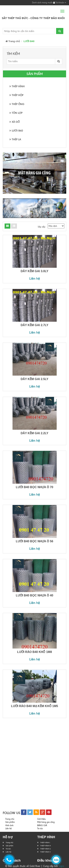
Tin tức (40, 828)
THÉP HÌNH (17, 86)
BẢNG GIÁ (42, 825)
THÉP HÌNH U (46, 849)
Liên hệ (35, 278)
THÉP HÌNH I (45, 843)
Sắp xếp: (42, 227)
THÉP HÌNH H (46, 846)
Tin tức (8, 849)
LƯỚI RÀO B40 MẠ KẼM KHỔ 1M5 (34, 706)
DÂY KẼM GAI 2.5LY (34, 379)
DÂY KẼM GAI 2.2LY (34, 433)
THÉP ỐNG (17, 104)
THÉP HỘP (16, 95)
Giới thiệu (41, 819)
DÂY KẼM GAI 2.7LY (34, 325)
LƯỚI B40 (16, 131)
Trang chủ (13, 41)
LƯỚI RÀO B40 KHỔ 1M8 (34, 652)
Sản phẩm (10, 822)
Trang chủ (9, 843)
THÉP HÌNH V (46, 852)
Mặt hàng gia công (46, 822)
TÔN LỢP (16, 113)
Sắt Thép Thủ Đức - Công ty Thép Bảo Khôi (33, 18)
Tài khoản (60, 3)
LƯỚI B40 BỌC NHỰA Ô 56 (34, 541)
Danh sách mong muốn (42, 3)
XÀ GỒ (15, 122)
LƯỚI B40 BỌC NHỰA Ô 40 (34, 595)
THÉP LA (15, 139)
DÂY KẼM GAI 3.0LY (34, 271)
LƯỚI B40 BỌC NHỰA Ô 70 (34, 487)
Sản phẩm (9, 846)
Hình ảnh (9, 825)
